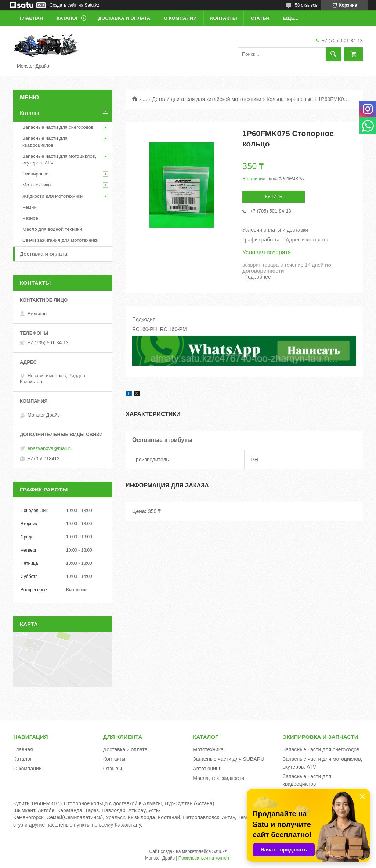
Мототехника (37, 185)
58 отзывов (306, 5)
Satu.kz (219, 851)
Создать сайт (63, 5)
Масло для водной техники (52, 229)
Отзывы (113, 769)
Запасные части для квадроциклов (45, 141)
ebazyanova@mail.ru (50, 448)
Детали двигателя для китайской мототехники (207, 99)
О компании (180, 18)
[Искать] (333, 54)
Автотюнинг (207, 769)
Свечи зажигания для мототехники (61, 240)
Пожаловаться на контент (205, 858)
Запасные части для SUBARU (228, 759)
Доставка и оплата (124, 18)
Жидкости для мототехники (53, 196)
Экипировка (35, 174)
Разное (30, 218)
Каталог (68, 18)
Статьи (260, 18)
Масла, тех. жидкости (218, 778)
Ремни (30, 207)
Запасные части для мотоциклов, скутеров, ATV (59, 159)
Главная (31, 18)
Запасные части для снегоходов (58, 127)
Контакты (224, 18)
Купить (273, 197)
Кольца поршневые (290, 99)
